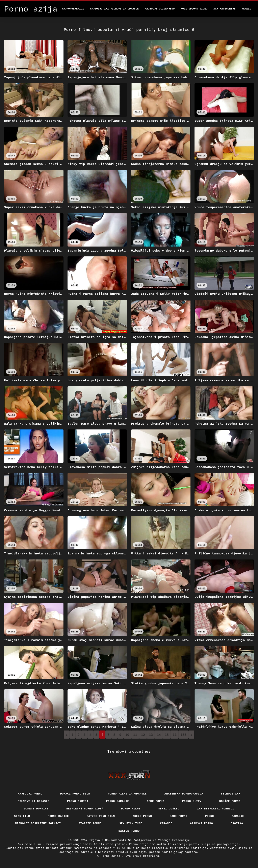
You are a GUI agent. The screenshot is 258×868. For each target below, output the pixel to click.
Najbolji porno (30, 793)
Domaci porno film (75, 793)
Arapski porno (202, 823)
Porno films (131, 808)
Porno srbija (78, 801)
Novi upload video (194, 9)
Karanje (238, 816)
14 (159, 735)
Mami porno (179, 816)
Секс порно (156, 801)
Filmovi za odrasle (34, 801)
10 (127, 735)
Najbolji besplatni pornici (38, 823)
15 (167, 735)
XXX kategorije (224, 9)
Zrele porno (142, 816)
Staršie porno (90, 823)
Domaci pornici (36, 808)
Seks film (22, 816)
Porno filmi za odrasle (127, 793)
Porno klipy (192, 801)
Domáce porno (230, 801)
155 (184, 735)
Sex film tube (131, 823)
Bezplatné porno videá (85, 808)
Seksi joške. (169, 808)
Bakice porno (129, 831)
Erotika (237, 823)
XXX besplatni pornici (216, 808)
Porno (209, 816)
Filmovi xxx (231, 793)
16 (175, 735)
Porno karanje (118, 801)
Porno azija (111, 856)
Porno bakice (58, 816)
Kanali (246, 9)
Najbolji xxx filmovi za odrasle (114, 9)
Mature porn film (101, 816)
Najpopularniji (73, 9)
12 (143, 735)
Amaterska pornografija (184, 793)
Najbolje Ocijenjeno (160, 9)
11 (135, 735)
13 (151, 735)
